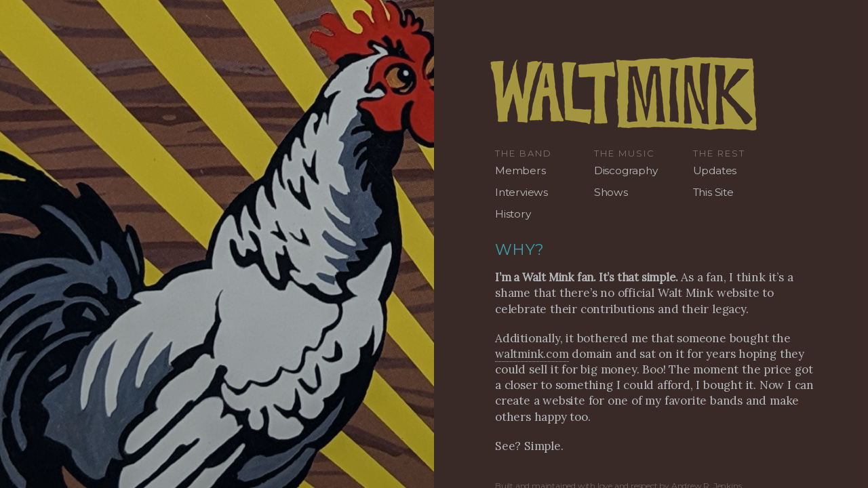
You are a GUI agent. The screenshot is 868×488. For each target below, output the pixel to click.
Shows (611, 192)
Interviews (521, 192)
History (513, 214)
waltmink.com (532, 354)
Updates (715, 170)
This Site (713, 192)
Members (520, 170)
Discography (626, 170)
